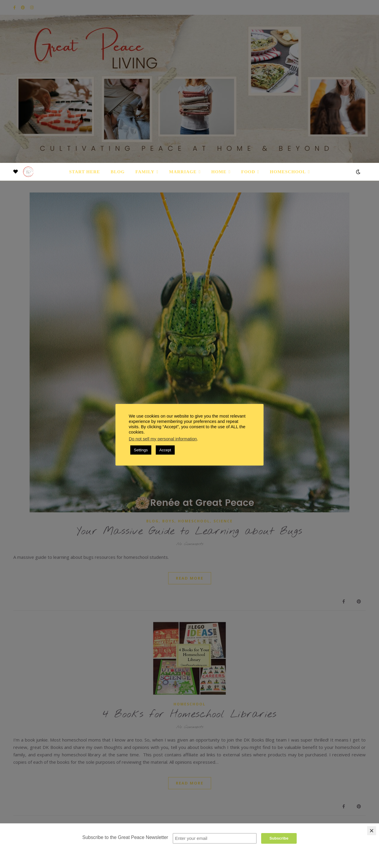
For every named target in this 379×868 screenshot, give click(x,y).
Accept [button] (165, 450)
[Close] (372, 831)
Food (248, 172)
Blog (118, 172)
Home (219, 172)
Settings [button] (141, 450)
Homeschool (288, 172)
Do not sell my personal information (163, 439)
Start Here (84, 172)
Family (145, 172)
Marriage (183, 172)
